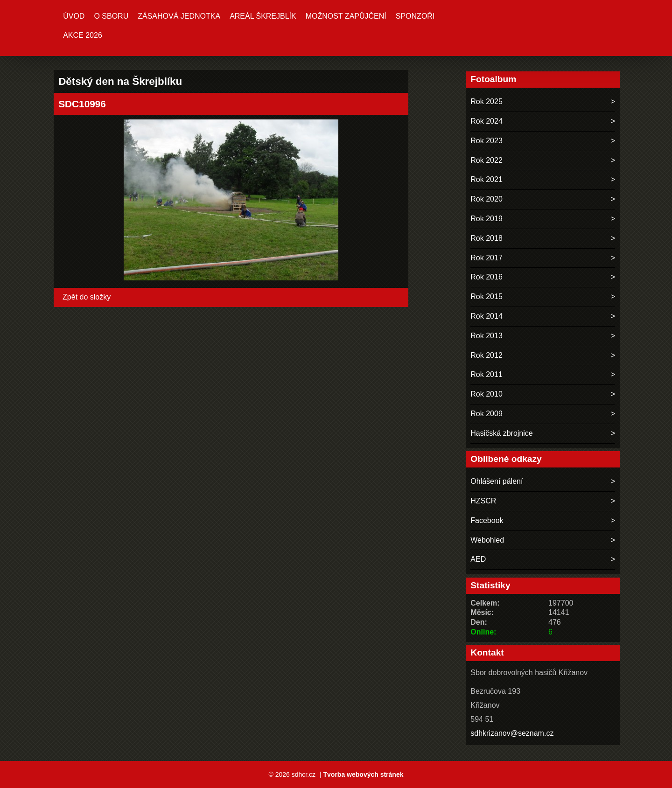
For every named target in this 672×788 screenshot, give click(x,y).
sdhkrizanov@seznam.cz (512, 733)
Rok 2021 (486, 179)
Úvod (74, 16)
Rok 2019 (486, 219)
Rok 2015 (486, 296)
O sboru (111, 16)
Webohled (487, 540)
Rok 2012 (486, 355)
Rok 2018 (486, 238)
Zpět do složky (87, 297)
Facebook (487, 520)
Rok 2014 (486, 316)
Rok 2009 (486, 414)
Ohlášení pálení (497, 481)
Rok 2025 (486, 101)
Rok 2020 (486, 199)
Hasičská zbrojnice (501, 433)
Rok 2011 (486, 374)
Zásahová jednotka (179, 16)
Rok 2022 (486, 160)
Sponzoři (415, 16)
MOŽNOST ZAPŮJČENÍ (346, 16)
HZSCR (483, 501)
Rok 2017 (486, 258)
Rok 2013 (486, 336)
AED (478, 559)
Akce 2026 (83, 35)
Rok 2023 (486, 141)
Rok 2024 (486, 121)
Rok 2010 (486, 394)
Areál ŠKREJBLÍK (263, 16)
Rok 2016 (486, 277)
